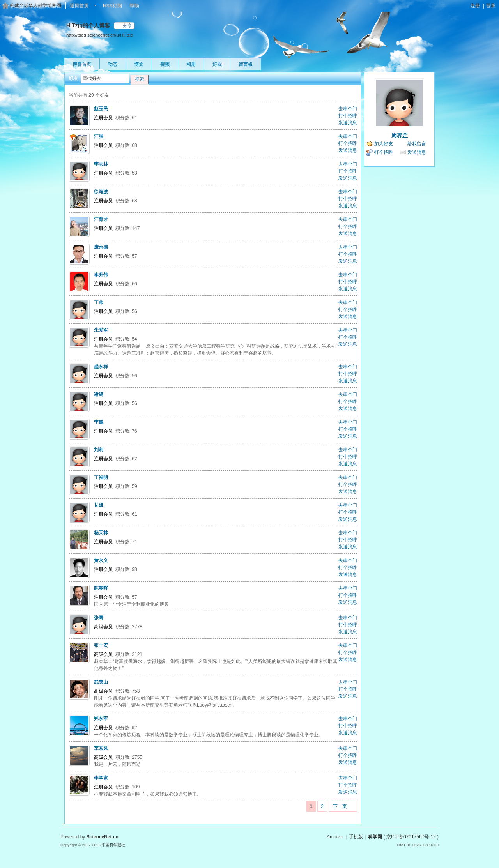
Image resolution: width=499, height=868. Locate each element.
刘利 (99, 450)
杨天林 (101, 533)
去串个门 (348, 109)
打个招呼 (348, 116)
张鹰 (99, 618)
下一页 (340, 806)
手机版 (356, 837)
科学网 (375, 837)
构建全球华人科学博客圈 (35, 5)
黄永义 (101, 560)
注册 (475, 5)
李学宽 (101, 778)
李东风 (101, 748)
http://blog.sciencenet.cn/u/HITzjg (100, 35)
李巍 (99, 422)
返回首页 (79, 5)
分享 (127, 26)
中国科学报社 (113, 845)
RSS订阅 (112, 5)
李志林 (101, 164)
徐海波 (101, 192)
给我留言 (417, 144)
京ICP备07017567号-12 (411, 837)
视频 (165, 64)
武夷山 (101, 682)
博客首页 (82, 64)
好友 (217, 64)
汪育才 (101, 219)
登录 (490, 5)
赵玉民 (101, 109)
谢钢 (99, 394)
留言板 (246, 64)
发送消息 (348, 123)
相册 (191, 64)
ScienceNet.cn (103, 837)
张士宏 (101, 645)
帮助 (134, 5)
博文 (139, 64)
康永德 (101, 247)
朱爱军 (101, 330)
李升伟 (101, 275)
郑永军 (101, 719)
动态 (113, 64)
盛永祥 (101, 367)
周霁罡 (400, 135)
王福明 (101, 477)
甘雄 (99, 505)
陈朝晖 (101, 588)
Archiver (335, 837)
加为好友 (384, 144)
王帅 (99, 302)
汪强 (99, 136)
